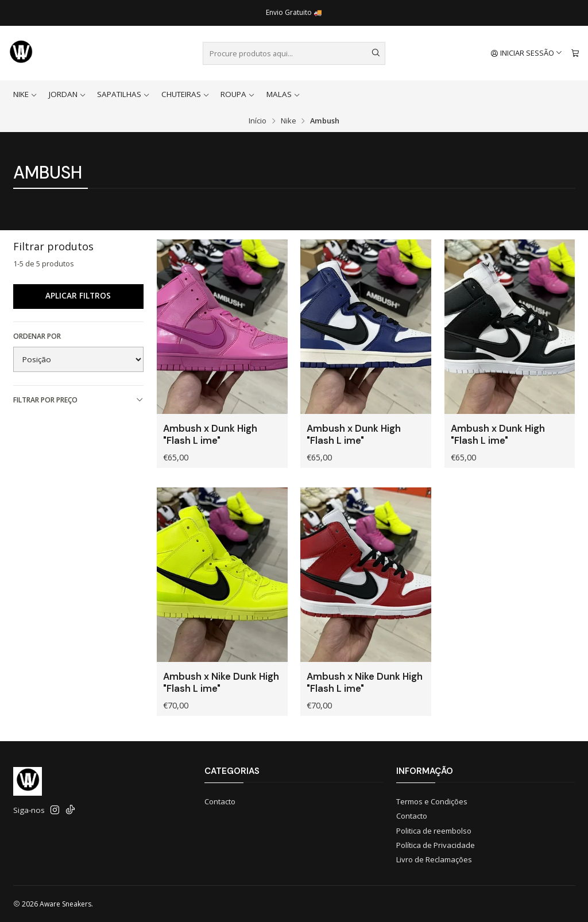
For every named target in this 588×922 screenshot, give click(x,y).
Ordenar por (37, 336)
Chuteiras (185, 94)
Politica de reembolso (434, 831)
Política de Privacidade (436, 845)
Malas (283, 94)
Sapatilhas (123, 94)
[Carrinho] (575, 53)
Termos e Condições (432, 801)
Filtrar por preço (79, 400)
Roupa (238, 94)
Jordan (67, 94)
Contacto (220, 801)
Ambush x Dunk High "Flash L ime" (210, 435)
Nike (25, 94)
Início (258, 121)
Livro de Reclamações (434, 859)
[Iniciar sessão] (527, 53)
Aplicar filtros (78, 296)
